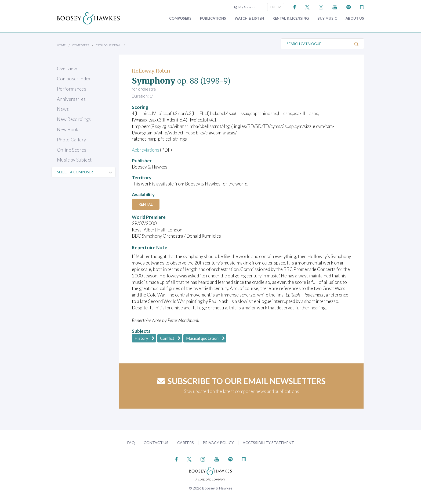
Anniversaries (71, 99)
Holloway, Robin (151, 71)
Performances (72, 89)
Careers (186, 443)
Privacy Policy (218, 443)
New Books (69, 129)
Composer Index (74, 79)
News (63, 109)
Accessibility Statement (268, 443)
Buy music (327, 18)
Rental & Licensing (291, 18)
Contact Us (156, 443)
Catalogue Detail (108, 45)
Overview (67, 68)
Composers (180, 18)
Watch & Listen (249, 18)
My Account (245, 7)
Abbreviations (146, 150)
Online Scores (72, 150)
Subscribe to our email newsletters (242, 381)
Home (61, 45)
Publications (213, 18)
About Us (355, 18)
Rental (146, 204)
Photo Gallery (71, 140)
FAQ (131, 443)
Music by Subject (74, 160)
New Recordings (74, 119)
